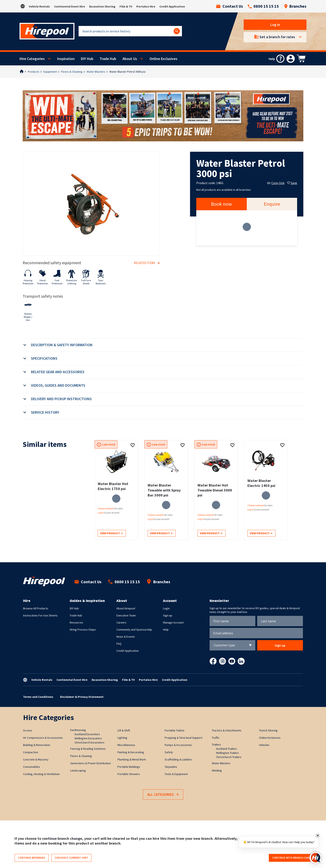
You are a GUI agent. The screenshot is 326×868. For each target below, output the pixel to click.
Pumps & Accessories (178, 745)
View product (111, 534)
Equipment (50, 72)
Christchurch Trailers (229, 757)
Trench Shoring (268, 730)
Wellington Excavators (88, 738)
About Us (130, 59)
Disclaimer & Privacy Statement (82, 697)
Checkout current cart (71, 858)
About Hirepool (126, 608)
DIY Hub (87, 59)
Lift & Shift (124, 730)
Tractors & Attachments (227, 730)
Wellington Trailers (227, 753)
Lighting (122, 738)
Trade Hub (108, 59)
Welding (217, 770)
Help (166, 630)
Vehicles (264, 745)
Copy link (276, 183)
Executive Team (126, 615)
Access (28, 730)
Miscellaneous (126, 745)
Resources (76, 622)
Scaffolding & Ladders (178, 759)
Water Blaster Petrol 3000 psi (127, 72)
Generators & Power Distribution (91, 763)
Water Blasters (96, 72)
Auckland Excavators (87, 734)
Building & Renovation (37, 745)
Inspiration (66, 59)
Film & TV (126, 6)
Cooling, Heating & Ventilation (41, 774)
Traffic (216, 738)
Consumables (31, 767)
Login (166, 608)
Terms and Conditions (38, 697)
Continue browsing (32, 858)
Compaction (31, 752)
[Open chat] (316, 858)
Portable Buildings (129, 767)
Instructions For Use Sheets (40, 615)
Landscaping (78, 770)
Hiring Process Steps (83, 630)
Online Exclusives (163, 59)
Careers (121, 622)
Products (34, 72)
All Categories (163, 795)
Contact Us (230, 6)
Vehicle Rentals (39, 6)
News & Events (126, 637)
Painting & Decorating (131, 752)
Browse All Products (36, 608)
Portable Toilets (175, 730)
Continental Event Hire (70, 6)
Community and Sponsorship (134, 630)
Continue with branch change (293, 858)
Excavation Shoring (102, 6)
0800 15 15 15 (263, 6)
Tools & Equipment (176, 774)
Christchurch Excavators (89, 742)
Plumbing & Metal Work (132, 759)
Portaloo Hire (146, 6)
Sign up (168, 615)
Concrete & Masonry (36, 759)
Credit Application (172, 6)
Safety (169, 752)
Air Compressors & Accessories (43, 738)
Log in (275, 25)
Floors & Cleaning (72, 72)
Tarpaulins (171, 767)
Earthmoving (78, 730)
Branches (295, 6)
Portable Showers (129, 774)
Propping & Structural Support (183, 738)
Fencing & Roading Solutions (88, 749)
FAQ (119, 644)
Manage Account (173, 622)
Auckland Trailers (227, 749)
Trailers (216, 745)
